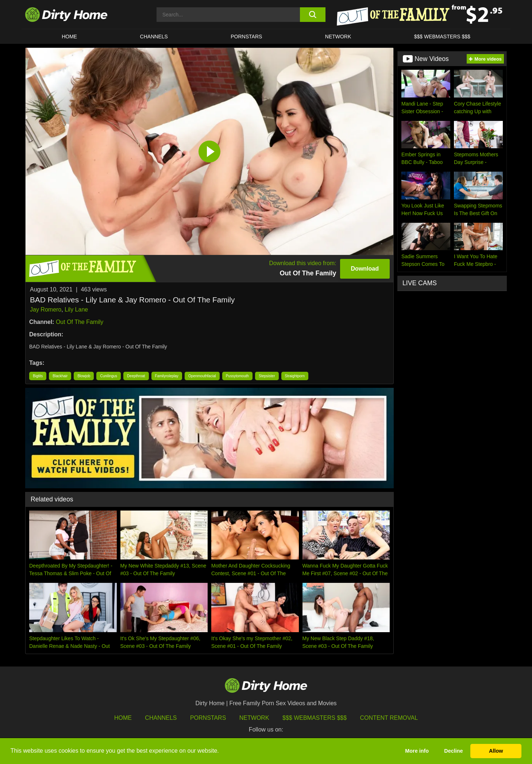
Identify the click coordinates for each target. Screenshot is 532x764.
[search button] (313, 15)
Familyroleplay (167, 376)
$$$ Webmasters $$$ (315, 718)
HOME (69, 37)
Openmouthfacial (202, 376)
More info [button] (417, 751)
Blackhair (60, 376)
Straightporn (295, 376)
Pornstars (246, 37)
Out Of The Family (80, 322)
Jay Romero (46, 310)
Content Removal (389, 718)
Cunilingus (109, 376)
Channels (161, 718)
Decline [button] (453, 751)
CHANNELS (154, 37)
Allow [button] (496, 751)
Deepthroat (136, 376)
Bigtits (38, 376)
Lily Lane (76, 310)
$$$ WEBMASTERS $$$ (442, 37)
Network (338, 37)
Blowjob (84, 376)
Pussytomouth (237, 376)
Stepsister (267, 376)
